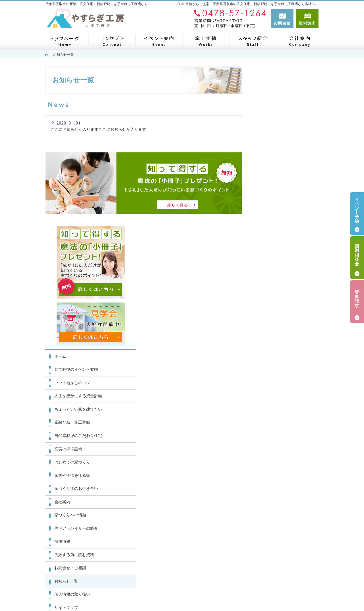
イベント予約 (357, 214)
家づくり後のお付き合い (281, 329)
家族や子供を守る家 (277, 316)
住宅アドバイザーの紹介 (281, 369)
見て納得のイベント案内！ (283, 210)
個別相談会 (357, 258)
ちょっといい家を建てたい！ (285, 250)
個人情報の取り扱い (277, 435)
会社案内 (267, 342)
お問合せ (282, 18)
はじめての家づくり (277, 303)
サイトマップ (271, 448)
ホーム (265, 197)
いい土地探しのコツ (277, 223)
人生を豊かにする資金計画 (283, 237)
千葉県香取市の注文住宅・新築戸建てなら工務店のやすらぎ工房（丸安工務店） (226, 596)
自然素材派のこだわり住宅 (283, 276)
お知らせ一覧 (271, 422)
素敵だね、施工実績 (277, 263)
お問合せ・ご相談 (275, 408)
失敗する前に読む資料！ (281, 395)
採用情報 (267, 382)
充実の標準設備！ (275, 289)
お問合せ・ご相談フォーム (284, 570)
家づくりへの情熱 (275, 355)
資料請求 (307, 18)
